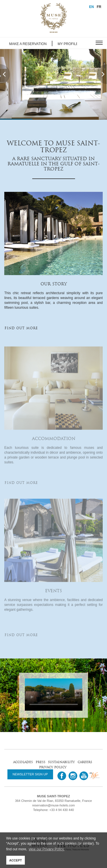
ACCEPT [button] (15, 860)
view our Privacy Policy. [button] (47, 849)
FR (99, 7)
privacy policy (53, 767)
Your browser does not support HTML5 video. (54, 695)
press (41, 762)
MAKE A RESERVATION (28, 44)
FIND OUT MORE (21, 328)
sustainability (61, 762)
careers (85, 762)
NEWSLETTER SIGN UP (30, 774)
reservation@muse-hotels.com (53, 805)
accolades (23, 762)
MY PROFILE (68, 44)
